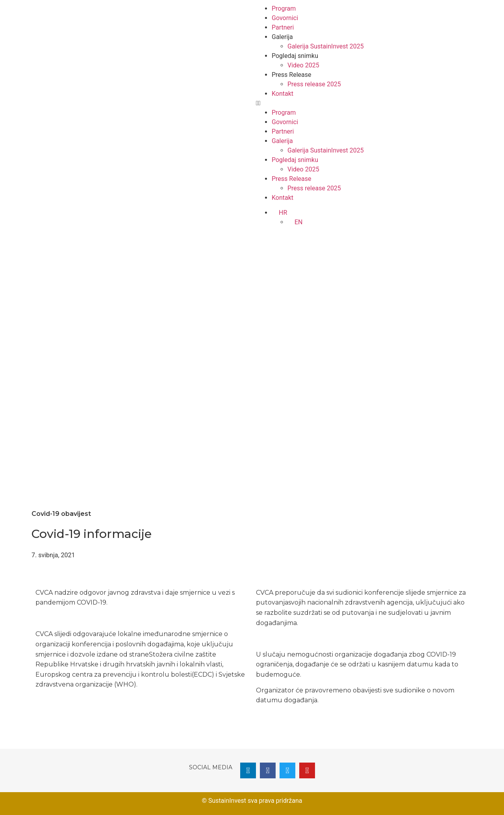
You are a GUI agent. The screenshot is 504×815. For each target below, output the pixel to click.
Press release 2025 (314, 84)
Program (284, 8)
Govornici (285, 18)
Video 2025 (303, 65)
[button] (364, 103)
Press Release (292, 75)
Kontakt (283, 94)
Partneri (283, 27)
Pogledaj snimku (295, 56)
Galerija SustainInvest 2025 (326, 46)
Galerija (282, 37)
